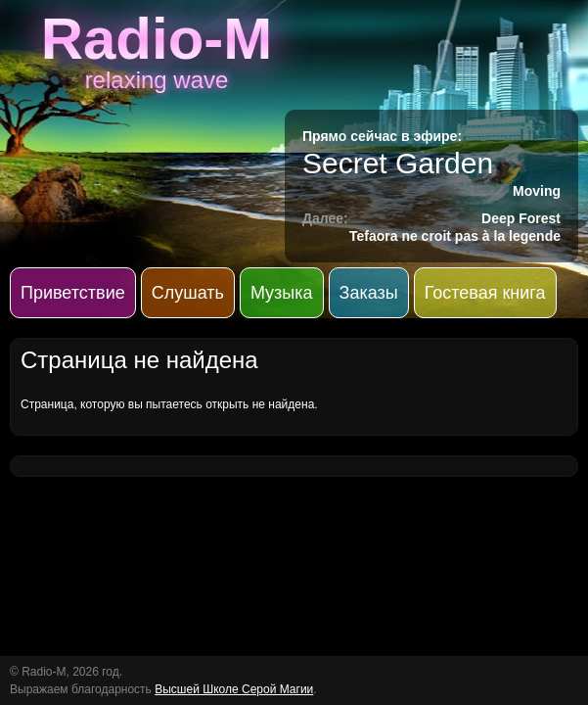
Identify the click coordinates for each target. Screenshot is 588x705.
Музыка (282, 293)
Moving (537, 191)
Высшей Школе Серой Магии (234, 689)
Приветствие (73, 293)
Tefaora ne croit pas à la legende (455, 236)
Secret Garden (398, 163)
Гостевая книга (485, 293)
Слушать (188, 293)
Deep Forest (521, 218)
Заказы (369, 293)
